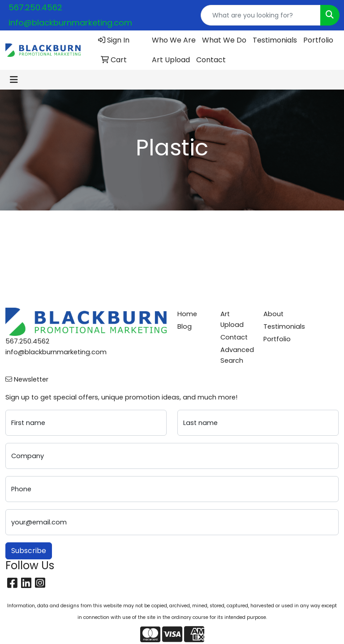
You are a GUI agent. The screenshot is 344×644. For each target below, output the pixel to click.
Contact (211, 60)
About (273, 314)
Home (187, 314)
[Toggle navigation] (14, 80)
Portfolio (318, 40)
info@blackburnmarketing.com (70, 23)
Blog (185, 326)
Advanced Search (236, 355)
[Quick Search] (261, 15)
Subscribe (29, 551)
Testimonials (275, 40)
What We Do (224, 40)
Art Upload (171, 60)
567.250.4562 (35, 7)
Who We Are (174, 40)
